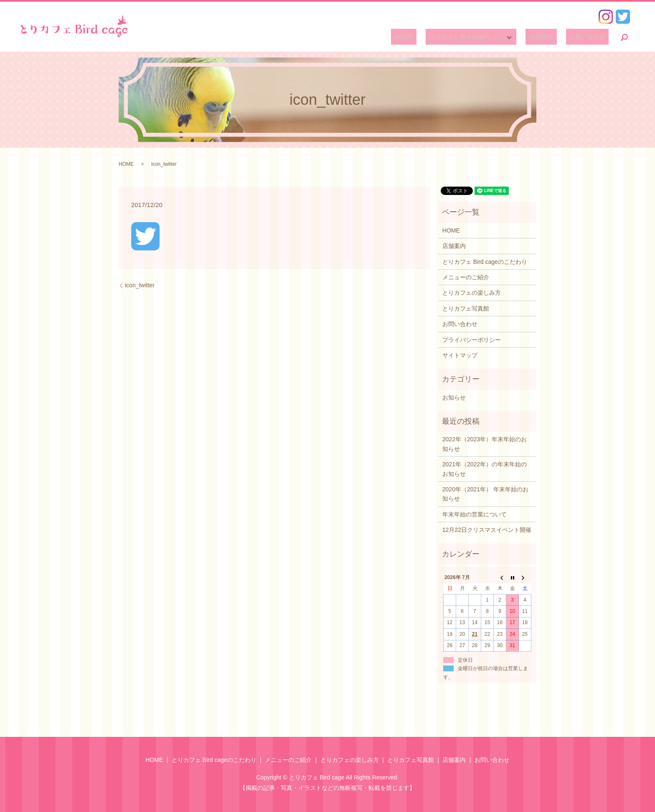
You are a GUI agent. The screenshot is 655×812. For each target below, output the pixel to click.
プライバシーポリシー (472, 340)
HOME (423, 37)
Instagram (606, 17)
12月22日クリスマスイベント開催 (487, 530)
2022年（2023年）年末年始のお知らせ (485, 444)
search (625, 37)
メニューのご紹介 (466, 277)
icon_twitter (140, 285)
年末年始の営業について (475, 514)
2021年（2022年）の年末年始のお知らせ (485, 469)
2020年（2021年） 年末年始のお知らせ (485, 494)
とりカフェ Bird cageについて (481, 37)
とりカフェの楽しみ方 (472, 293)
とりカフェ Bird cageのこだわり (485, 262)
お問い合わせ (591, 37)
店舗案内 (553, 37)
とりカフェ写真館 (466, 309)
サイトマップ (460, 355)
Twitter (623, 17)
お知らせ (454, 397)
